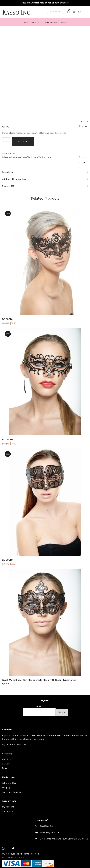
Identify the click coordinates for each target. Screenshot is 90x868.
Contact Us (8, 811)
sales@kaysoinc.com (50, 832)
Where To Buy (9, 783)
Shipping (6, 788)
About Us (7, 759)
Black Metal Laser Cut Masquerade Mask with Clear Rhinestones (39, 680)
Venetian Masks (45, 157)
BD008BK (8, 560)
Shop (32, 22)
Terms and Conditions (13, 792)
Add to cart (23, 142)
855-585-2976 (47, 826)
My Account (8, 807)
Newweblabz (22, 857)
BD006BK (8, 319)
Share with (84, 157)
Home (26, 22)
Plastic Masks (32, 157)
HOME (39, 22)
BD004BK (8, 440)
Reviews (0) (8, 186)
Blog (4, 768)
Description (8, 172)
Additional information (14, 179)
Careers (6, 764)
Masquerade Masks (51, 22)
